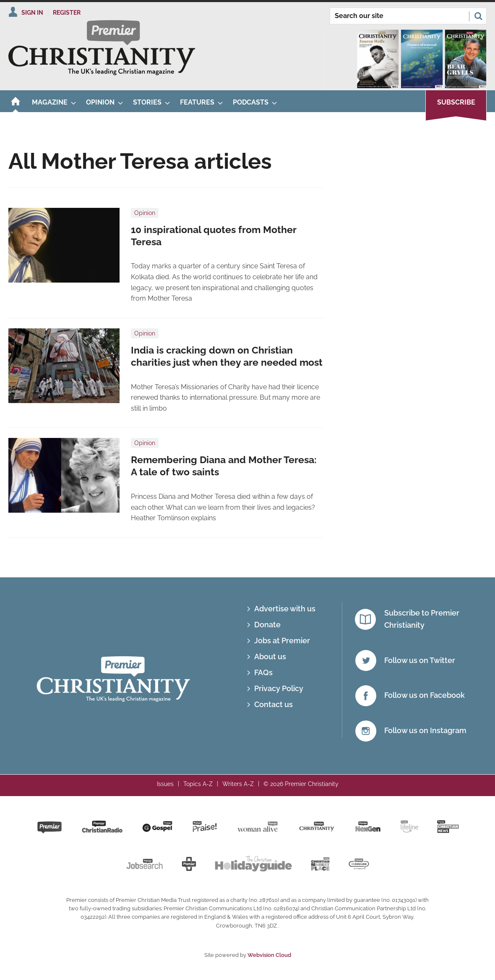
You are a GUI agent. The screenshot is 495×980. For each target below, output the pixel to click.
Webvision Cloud (269, 955)
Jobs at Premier (282, 641)
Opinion (145, 213)
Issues (165, 784)
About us (270, 656)
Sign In (32, 13)
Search (478, 16)
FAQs (263, 672)
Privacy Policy (279, 688)
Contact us (274, 704)
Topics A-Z (198, 784)
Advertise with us (285, 609)
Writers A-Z (238, 784)
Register (67, 13)
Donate (267, 625)
